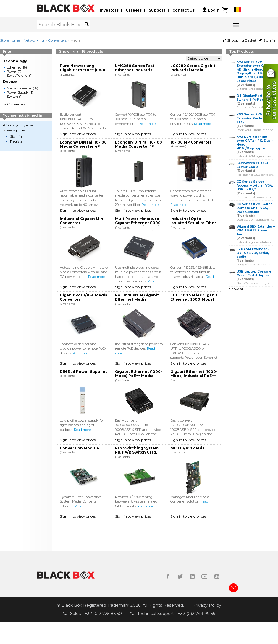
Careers (134, 10)
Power (12, 71)
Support (157, 10)
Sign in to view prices (78, 134)
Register (17, 141)
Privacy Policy (207, 605)
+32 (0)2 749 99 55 (196, 614)
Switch (12, 97)
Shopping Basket (240, 40)
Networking (34, 40)
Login (211, 10)
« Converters (15, 104)
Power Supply (18, 92)
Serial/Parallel (17, 76)
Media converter (19, 88)
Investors (109, 10)
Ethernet (14, 67)
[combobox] (62, 25)
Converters (57, 40)
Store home (10, 40)
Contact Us (184, 10)
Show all (236, 289)
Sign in (267, 40)
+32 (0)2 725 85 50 (103, 614)
